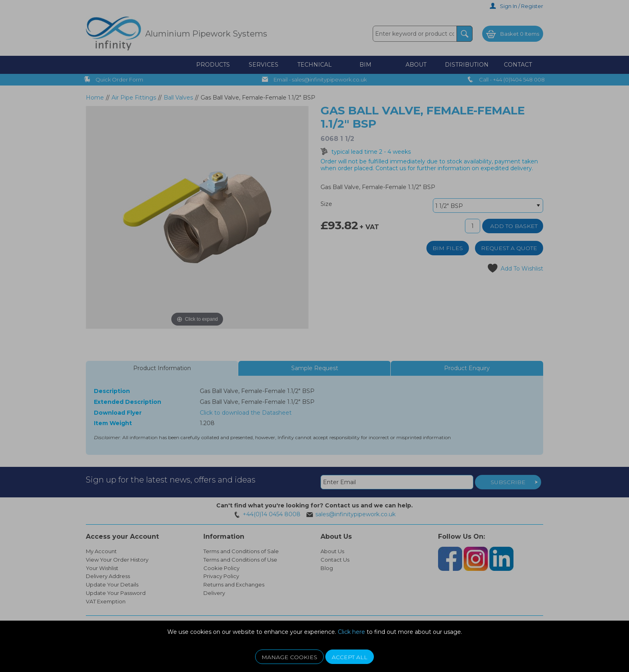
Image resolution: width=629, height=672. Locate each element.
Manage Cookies (289, 657)
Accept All (350, 657)
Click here (351, 632)
